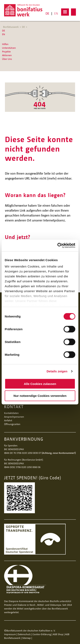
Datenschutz (24, 634)
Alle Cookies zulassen (40, 384)
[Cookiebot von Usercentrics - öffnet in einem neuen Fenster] (58, 246)
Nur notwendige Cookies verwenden (40, 396)
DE (47, 13)
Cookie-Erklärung (42, 634)
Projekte (6, 52)
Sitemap (26, 638)
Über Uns (7, 59)
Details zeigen (57, 371)
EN (56, 13)
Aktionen (7, 55)
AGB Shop (58, 634)
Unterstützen (9, 48)
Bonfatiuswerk (11, 27)
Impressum (10, 634)
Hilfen (5, 44)
